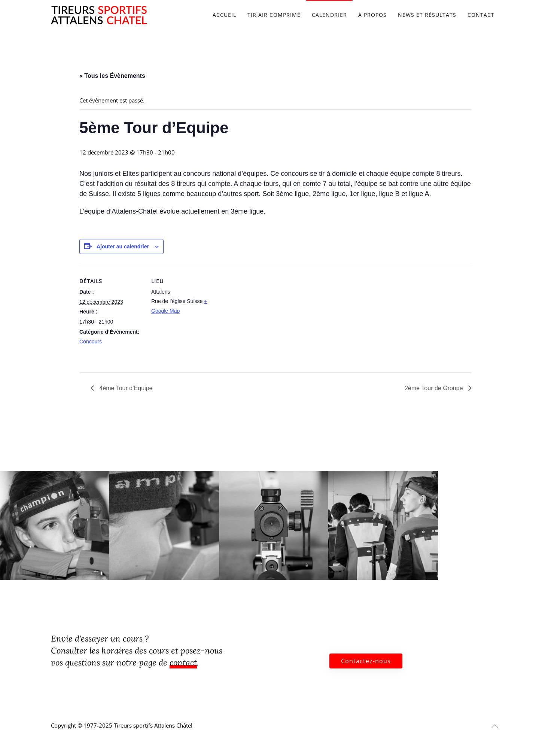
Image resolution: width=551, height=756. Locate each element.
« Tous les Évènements (112, 76)
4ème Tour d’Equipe (125, 388)
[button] (495, 726)
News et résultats (427, 15)
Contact (481, 15)
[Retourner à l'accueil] (99, 15)
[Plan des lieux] (263, 318)
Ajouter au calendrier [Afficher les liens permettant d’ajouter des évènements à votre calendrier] (123, 247)
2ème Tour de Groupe (435, 388)
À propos (372, 15)
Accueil (224, 15)
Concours (91, 342)
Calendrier (329, 15)
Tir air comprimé (274, 15)
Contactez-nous (366, 661)
